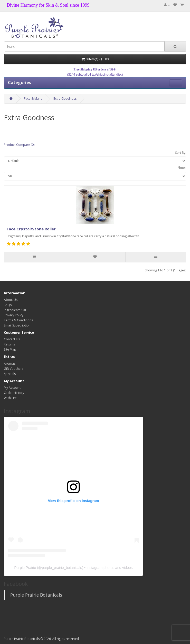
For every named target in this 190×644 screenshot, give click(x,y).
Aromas (10, 364)
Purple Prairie (25, 568)
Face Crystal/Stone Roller (31, 229)
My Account (12, 388)
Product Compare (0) (19, 145)
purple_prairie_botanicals (62, 568)
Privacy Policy (14, 315)
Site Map (10, 349)
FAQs (8, 305)
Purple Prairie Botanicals (36, 595)
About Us (11, 300)
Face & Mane (33, 99)
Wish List (10, 398)
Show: (182, 168)
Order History (14, 393)
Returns (9, 344)
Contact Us (12, 339)
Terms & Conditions (18, 320)
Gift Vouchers (14, 369)
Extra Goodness (65, 99)
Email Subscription (17, 325)
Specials (10, 374)
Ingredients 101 (15, 310)
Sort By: (181, 153)
